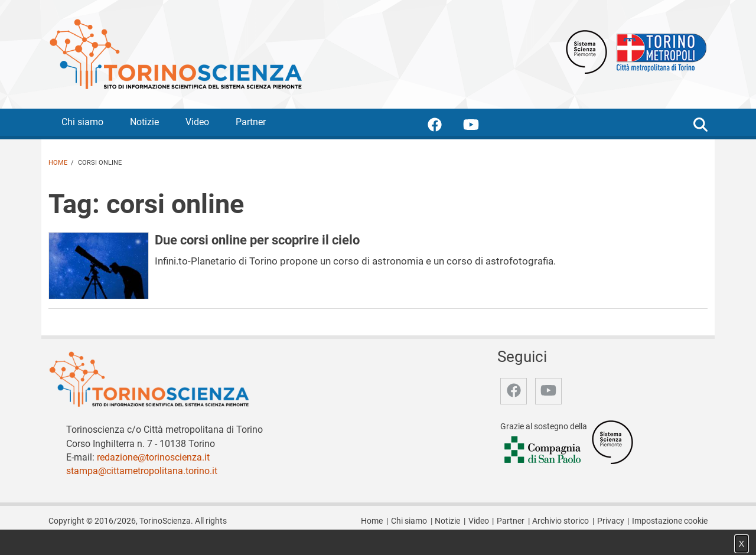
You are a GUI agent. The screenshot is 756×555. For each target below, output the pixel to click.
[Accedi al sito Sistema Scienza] (612, 441)
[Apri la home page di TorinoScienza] (175, 53)
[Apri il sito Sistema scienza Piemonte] (586, 51)
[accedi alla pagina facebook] (444, 127)
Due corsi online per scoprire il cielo (257, 240)
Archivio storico (561, 521)
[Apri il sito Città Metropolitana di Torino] (659, 51)
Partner (251, 122)
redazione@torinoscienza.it (153, 457)
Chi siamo (82, 122)
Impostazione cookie (670, 521)
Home (58, 163)
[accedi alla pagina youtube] (480, 127)
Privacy (611, 521)
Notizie (144, 122)
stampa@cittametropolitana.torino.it (142, 471)
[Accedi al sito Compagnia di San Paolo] (543, 450)
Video (197, 122)
